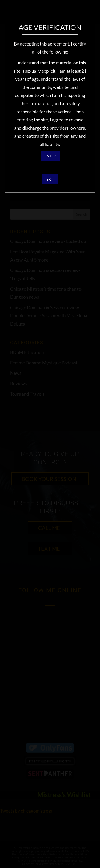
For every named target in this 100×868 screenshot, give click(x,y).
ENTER (50, 156)
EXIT (50, 179)
